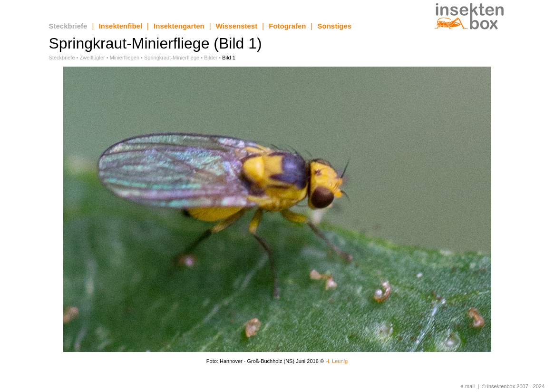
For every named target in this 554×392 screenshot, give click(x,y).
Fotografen (287, 26)
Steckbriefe (68, 26)
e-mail (467, 386)
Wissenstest (237, 26)
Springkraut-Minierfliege (172, 58)
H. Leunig (336, 361)
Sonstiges (335, 26)
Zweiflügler (92, 58)
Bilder (211, 58)
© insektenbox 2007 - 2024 (513, 386)
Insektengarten (179, 26)
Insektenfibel (120, 26)
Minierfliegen (125, 58)
